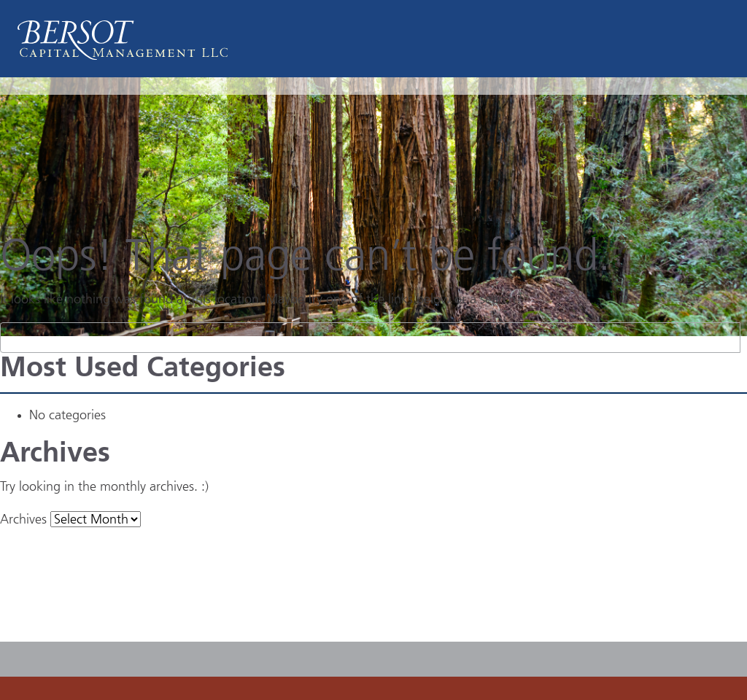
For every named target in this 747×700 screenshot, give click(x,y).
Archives (23, 520)
